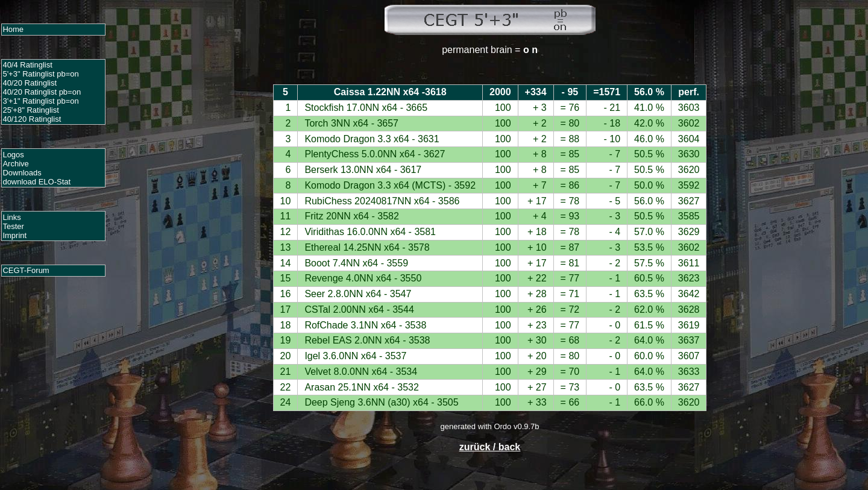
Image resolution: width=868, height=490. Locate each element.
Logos (13, 155)
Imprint (14, 235)
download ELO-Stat (36, 182)
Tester (13, 226)
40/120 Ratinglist (32, 119)
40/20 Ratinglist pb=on (42, 92)
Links (11, 217)
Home (13, 29)
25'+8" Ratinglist (30, 110)
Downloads (22, 173)
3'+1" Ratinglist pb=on (40, 101)
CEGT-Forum (26, 270)
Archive (15, 164)
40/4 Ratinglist (27, 65)
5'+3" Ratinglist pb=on (40, 74)
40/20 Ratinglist (30, 83)
